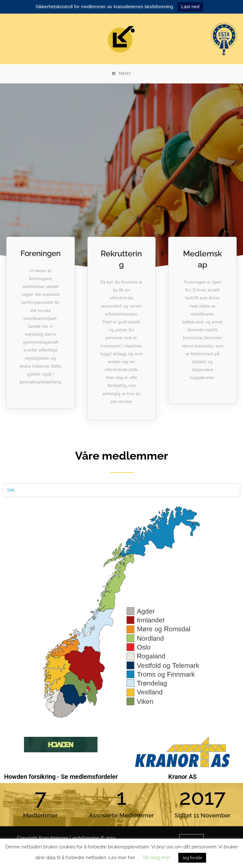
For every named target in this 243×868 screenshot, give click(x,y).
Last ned (190, 6)
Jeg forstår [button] (192, 858)
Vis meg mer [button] (157, 858)
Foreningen (41, 253)
